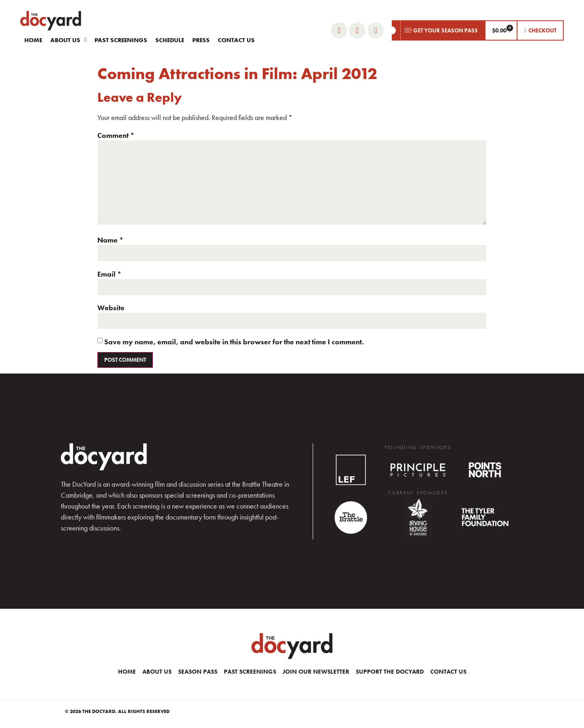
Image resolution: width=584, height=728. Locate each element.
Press (201, 40)
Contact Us (236, 40)
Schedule (170, 40)
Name (111, 240)
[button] (438, 30)
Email (109, 274)
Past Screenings (121, 40)
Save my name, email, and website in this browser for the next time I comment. (234, 342)
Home (33, 40)
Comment (116, 135)
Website (111, 308)
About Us (68, 40)
